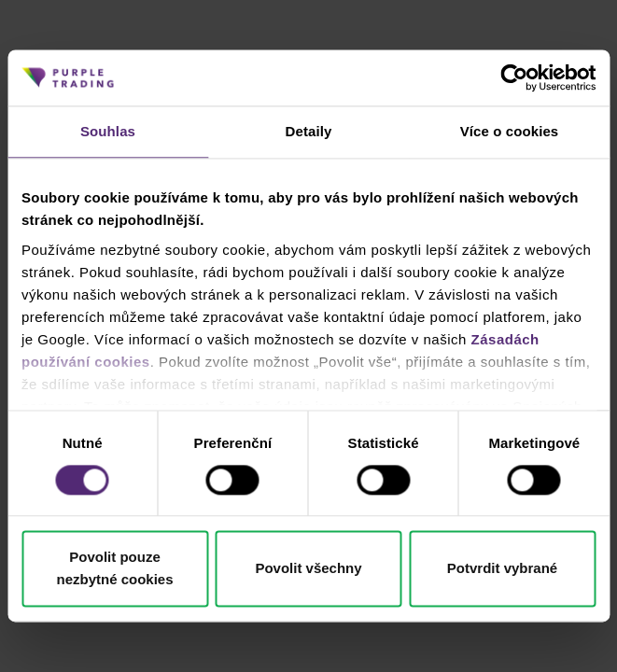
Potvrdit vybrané (502, 569)
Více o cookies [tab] (510, 131)
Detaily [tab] (309, 131)
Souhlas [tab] (108, 131)
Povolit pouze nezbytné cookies (114, 569)
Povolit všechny (308, 569)
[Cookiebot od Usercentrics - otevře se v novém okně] (514, 77)
